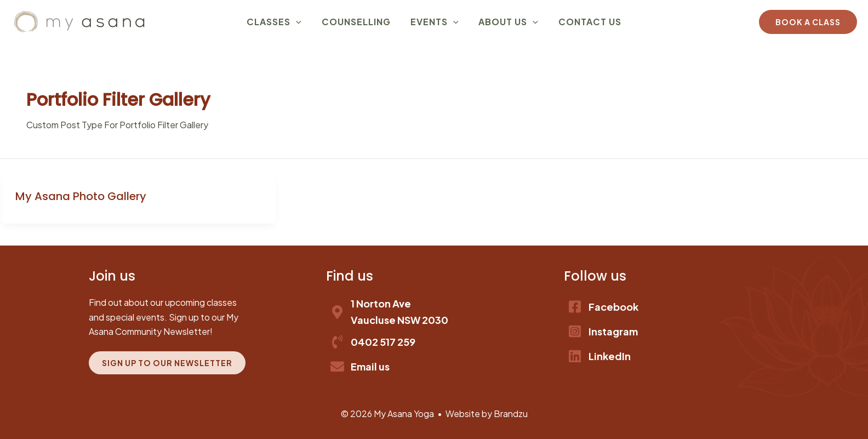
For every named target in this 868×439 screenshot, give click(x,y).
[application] (304, 22)
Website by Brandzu (487, 414)
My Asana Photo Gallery (81, 196)
